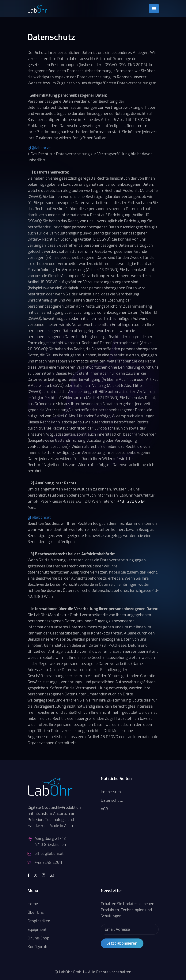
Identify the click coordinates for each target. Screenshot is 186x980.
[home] (38, 9)
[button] (154, 9)
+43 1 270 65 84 (131, 501)
